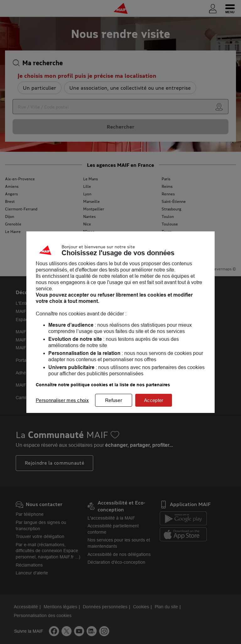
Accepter (154, 400)
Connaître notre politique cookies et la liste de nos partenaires (103, 385)
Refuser (114, 400)
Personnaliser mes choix (62, 400)
